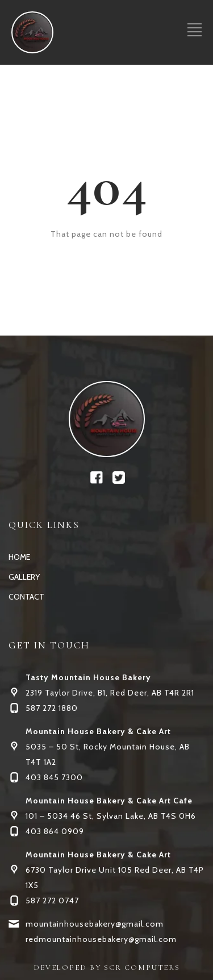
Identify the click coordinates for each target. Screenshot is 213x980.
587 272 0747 (52, 901)
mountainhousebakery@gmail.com (95, 924)
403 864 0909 (55, 831)
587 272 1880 (52, 708)
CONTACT (26, 597)
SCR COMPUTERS (142, 968)
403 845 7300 (54, 777)
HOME (19, 557)
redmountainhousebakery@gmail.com (101, 939)
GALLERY (24, 577)
